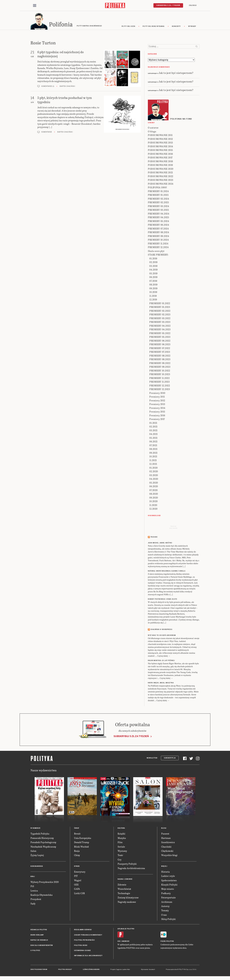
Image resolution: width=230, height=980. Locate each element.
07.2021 (153, 446)
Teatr (120, 856)
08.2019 (153, 285)
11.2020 (153, 505)
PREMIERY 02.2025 (158, 203)
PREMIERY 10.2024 (158, 240)
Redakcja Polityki (39, 930)
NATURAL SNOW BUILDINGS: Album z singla (167, 571)
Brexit (77, 834)
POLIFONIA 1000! (158, 188)
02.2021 (153, 427)
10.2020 (154, 502)
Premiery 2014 (157, 408)
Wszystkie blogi (169, 856)
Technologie (124, 894)
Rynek (77, 867)
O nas (164, 915)
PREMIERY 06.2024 (158, 225)
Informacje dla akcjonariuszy (88, 956)
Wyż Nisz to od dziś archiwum (162, 636)
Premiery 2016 (157, 416)
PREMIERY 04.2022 (160, 326)
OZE (76, 885)
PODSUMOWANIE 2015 (160, 151)
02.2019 (153, 263)
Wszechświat (124, 889)
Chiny (77, 856)
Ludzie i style (168, 876)
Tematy (165, 911)
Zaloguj (193, 5)
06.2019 (153, 278)
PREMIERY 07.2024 (158, 229)
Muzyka (122, 838)
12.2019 (153, 300)
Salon (33, 851)
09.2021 (153, 453)
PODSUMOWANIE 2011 (160, 136)
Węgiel (78, 881)
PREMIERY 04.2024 (158, 214)
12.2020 (153, 509)
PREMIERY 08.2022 (160, 356)
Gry (120, 860)
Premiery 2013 (157, 405)
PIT (76, 876)
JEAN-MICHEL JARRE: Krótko (160, 543)
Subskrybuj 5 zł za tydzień (131, 737)
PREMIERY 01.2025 (158, 195)
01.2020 (154, 468)
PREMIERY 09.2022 (160, 363)
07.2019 (153, 281)
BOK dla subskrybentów (42, 946)
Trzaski (154, 537)
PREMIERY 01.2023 (160, 307)
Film (120, 843)
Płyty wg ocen (128, 27)
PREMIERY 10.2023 (160, 375)
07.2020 (154, 491)
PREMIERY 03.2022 (160, 319)
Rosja (77, 851)
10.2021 (153, 457)
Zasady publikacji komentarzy (88, 935)
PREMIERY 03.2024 (158, 207)
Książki (121, 834)
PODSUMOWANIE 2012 (160, 139)
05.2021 (153, 438)
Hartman (166, 838)
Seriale (121, 847)
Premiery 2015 (157, 412)
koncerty (176, 27)
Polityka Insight (65, 970)
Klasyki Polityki (169, 885)
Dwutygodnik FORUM (39, 970)
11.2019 (153, 296)
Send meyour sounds (173, 528)
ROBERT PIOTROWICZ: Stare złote (162, 600)
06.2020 (154, 487)
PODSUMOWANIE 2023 (161, 180)
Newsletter (152, 758)
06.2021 (153, 442)
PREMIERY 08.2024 (158, 233)
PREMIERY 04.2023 (160, 330)
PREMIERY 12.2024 (158, 248)
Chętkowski (167, 851)
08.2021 (153, 449)
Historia (165, 872)
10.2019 (153, 293)
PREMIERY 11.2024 (158, 244)
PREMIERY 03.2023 (160, 322)
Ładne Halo (126, 970)
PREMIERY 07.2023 (160, 352)
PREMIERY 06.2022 (160, 341)
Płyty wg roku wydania (154, 27)
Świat (77, 829)
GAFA (77, 889)
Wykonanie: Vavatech (148, 970)
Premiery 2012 (157, 401)
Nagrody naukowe (127, 902)
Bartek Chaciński (67, 87)
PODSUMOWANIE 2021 (160, 173)
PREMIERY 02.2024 (158, 199)
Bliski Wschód (81, 847)
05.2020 (154, 483)
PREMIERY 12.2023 (160, 390)
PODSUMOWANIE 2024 (161, 184)
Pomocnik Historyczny (42, 838)
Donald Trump (82, 843)
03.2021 (153, 431)
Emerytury (80, 872)
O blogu (152, 132)
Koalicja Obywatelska (42, 895)
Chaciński (166, 847)
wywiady (192, 27)
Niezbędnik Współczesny (43, 847)
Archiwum (167, 902)
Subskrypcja (170, 758)
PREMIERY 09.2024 (158, 236)
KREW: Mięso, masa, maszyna (161, 683)
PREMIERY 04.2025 (158, 218)
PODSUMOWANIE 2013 (160, 143)
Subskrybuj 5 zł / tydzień (168, 5)
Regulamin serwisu (83, 930)
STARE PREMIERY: (158, 255)
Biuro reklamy (37, 935)
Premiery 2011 (157, 397)
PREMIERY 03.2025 (158, 210)
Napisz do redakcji (39, 941)
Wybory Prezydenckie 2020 (45, 882)
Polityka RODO (81, 946)
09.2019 (153, 289)
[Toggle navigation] (35, 6)
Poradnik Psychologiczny (43, 843)
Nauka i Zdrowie (125, 880)
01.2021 (153, 423)
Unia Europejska (83, 838)
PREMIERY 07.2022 (160, 349)
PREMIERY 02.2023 (160, 315)
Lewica (34, 891)
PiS (32, 887)
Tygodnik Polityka (40, 834)
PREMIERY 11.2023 (159, 382)
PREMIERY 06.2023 (160, 345)
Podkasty (166, 894)
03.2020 (154, 476)
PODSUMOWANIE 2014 (160, 147)
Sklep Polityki (168, 919)
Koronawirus (37, 867)
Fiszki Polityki (167, 942)
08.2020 (154, 494)
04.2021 (154, 435)
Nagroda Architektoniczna (131, 869)
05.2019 (153, 274)
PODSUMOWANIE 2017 (160, 158)
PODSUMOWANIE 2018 (160, 162)
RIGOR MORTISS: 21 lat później (161, 661)
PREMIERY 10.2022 (160, 371)
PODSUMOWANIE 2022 (161, 177)
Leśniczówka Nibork (91, 970)
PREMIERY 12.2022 (160, 386)
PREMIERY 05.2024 (158, 221)
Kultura (121, 829)
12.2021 (153, 464)
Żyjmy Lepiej (37, 856)
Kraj (33, 877)
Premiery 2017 (157, 420)
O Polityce (35, 951)
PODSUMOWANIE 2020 (161, 169)
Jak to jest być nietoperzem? (176, 73)
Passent (165, 834)
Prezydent (36, 900)
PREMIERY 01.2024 (158, 192)
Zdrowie (122, 885)
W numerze (35, 829)
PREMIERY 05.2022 (160, 334)
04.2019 (154, 270)
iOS (119, 942)
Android (126, 942)
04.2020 (154, 479)
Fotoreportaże (168, 898)
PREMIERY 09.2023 (160, 367)
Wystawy (122, 851)
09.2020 (154, 498)
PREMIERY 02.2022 (160, 311)
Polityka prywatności (84, 941)
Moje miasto (168, 889)
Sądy (33, 904)
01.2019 (153, 259)
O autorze (153, 128)
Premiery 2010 (157, 393)
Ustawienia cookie (82, 951)
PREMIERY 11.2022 (159, 378)
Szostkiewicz (168, 843)
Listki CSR (79, 894)
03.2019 (153, 266)
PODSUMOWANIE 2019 (160, 166)
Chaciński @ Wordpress (161, 630)
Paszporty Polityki (127, 864)
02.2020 (154, 472)
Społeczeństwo (169, 881)
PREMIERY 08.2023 (160, 360)
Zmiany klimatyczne (128, 898)
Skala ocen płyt (156, 251)
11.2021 (153, 461)
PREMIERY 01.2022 (160, 304)
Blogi (164, 829)
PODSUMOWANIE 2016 (160, 154)
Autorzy (165, 907)
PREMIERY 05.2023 (160, 337)
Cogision (119, 970)
